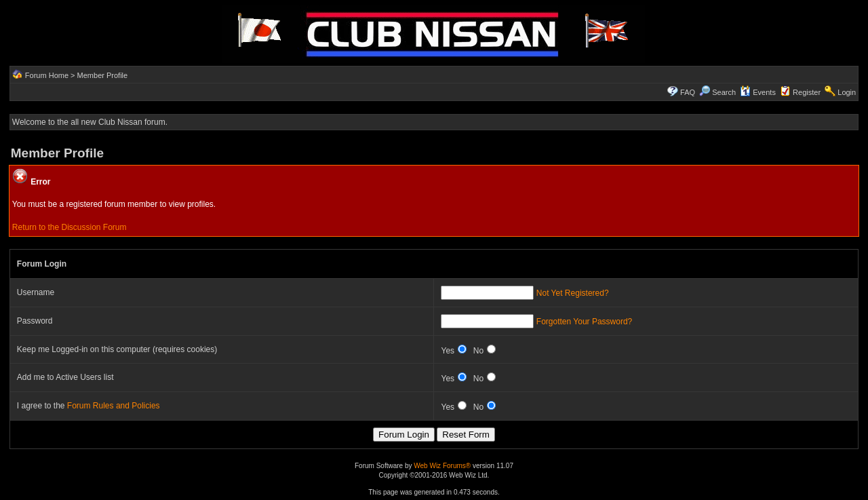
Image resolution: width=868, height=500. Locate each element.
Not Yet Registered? (573, 293)
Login (847, 92)
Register (807, 92)
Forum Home (47, 75)
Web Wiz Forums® (442, 466)
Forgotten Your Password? (584, 322)
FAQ (688, 92)
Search (717, 92)
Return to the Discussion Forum (70, 227)
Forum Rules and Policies (114, 406)
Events (758, 92)
